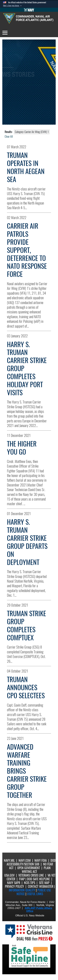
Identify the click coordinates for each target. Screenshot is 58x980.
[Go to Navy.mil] (29, 10)
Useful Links (35, 894)
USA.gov (9, 875)
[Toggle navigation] (5, 33)
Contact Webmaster (41, 886)
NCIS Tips (30, 883)
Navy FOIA (41, 860)
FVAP (22, 879)
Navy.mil (9, 860)
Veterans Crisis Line (31, 875)
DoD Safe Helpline (38, 879)
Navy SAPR (14, 883)
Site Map (44, 883)
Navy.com (25, 860)
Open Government (29, 868)
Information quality (22, 890)
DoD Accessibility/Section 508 (31, 862)
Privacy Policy (14, 886)
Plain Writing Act (36, 870)
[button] (13, 6)
